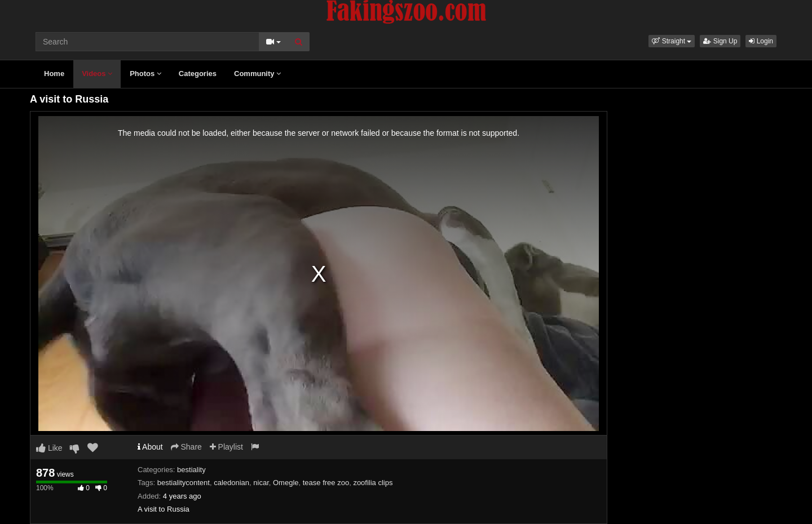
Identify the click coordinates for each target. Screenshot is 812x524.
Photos (145, 74)
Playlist (226, 447)
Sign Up (720, 41)
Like (49, 448)
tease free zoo (326, 483)
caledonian (231, 483)
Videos (97, 74)
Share (186, 447)
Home (54, 74)
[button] (672, 41)
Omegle (286, 483)
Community (257, 74)
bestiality (191, 470)
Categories (198, 74)
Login (761, 41)
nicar (261, 483)
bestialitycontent (184, 483)
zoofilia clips (373, 483)
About (150, 447)
